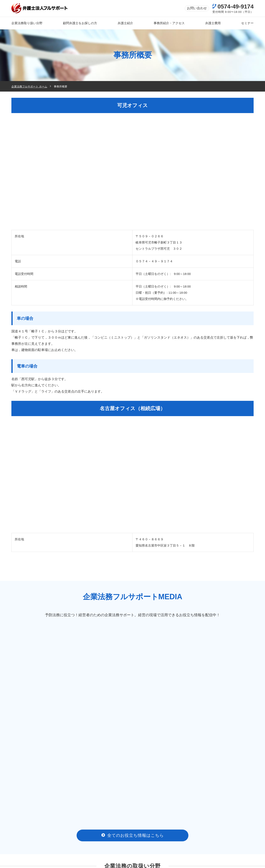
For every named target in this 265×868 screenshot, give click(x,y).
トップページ (24, 839)
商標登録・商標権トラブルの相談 (163, 765)
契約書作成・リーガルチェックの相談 (163, 755)
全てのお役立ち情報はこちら (133, 704)
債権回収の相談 (102, 755)
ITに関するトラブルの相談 (40, 765)
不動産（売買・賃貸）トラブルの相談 (102, 765)
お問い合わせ (197, 8)
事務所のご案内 (70, 839)
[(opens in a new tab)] (40, 805)
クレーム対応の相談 (225, 755)
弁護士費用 (156, 839)
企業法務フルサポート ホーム (29, 87)
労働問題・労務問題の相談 (40, 755)
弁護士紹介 (115, 839)
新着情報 (196, 839)
